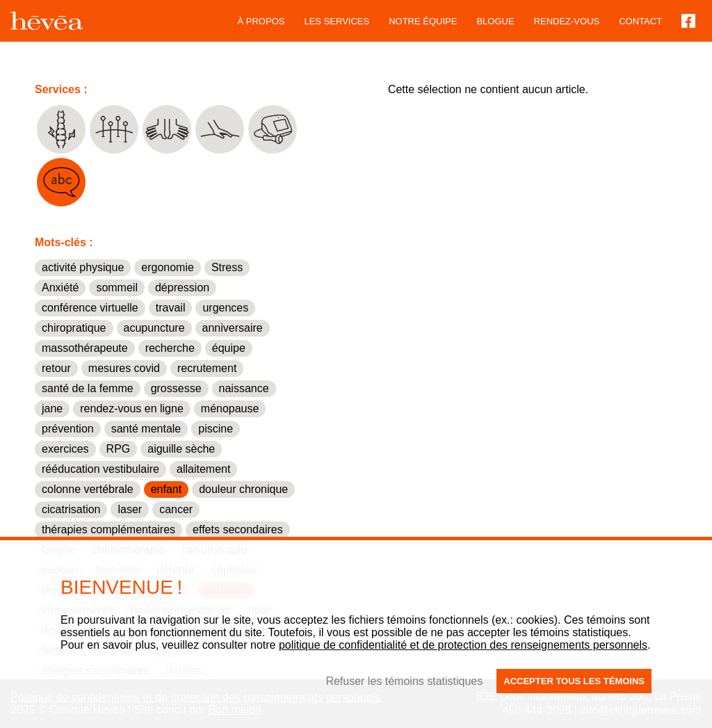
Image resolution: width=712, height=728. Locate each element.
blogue (495, 21)
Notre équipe (423, 21)
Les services (337, 21)
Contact (640, 21)
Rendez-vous (567, 21)
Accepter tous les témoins (574, 681)
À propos (261, 21)
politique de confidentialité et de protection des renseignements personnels (463, 645)
